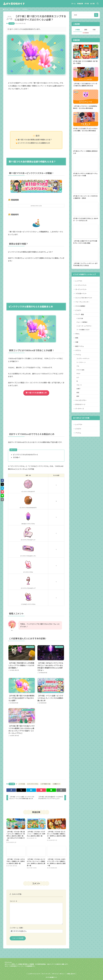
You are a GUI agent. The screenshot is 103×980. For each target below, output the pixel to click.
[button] (11, 790)
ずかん (77, 334)
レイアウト (79, 281)
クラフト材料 (80, 370)
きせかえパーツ (80, 404)
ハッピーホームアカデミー (84, 326)
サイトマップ (46, 974)
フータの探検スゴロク (83, 330)
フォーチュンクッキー (82, 302)
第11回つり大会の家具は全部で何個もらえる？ (35, 140)
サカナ (78, 374)
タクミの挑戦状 (80, 306)
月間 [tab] (94, 30)
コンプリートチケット (83, 359)
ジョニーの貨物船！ (82, 322)
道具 (78, 396)
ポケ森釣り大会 (46, 784)
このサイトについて (34, 974)
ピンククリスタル (33, 784)
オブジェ (78, 350)
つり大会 (11, 23)
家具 (77, 338)
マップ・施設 (80, 314)
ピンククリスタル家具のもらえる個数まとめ (34, 143)
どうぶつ (78, 310)
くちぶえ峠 (80, 318)
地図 (78, 392)
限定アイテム (80, 346)
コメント (13, 901)
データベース (80, 409)
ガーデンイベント (81, 289)
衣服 (77, 342)
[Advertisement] (36, 111)
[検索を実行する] (96, 15)
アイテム (78, 355)
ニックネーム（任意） (17, 928)
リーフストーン (81, 362)
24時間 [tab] (77, 30)
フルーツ (79, 385)
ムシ (78, 377)
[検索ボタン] (98, 4)
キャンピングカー (81, 400)
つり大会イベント (81, 294)
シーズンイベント (81, 285)
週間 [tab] (86, 30)
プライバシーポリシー (58, 974)
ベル (78, 366)
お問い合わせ (71, 974)
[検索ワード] (86, 15)
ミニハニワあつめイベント (84, 298)
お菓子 (78, 389)
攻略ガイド (57, 784)
